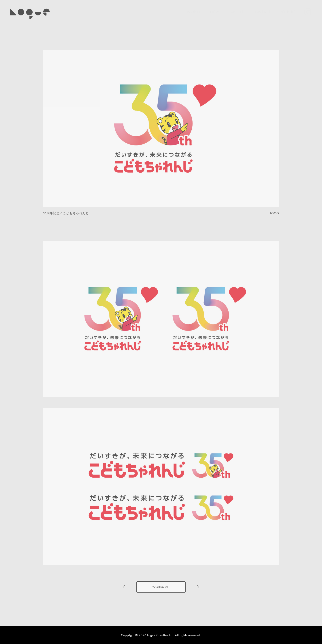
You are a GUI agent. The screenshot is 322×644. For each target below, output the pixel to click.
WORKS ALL (161, 587)
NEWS (216, 12)
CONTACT (262, 12)
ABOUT (237, 12)
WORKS (194, 12)
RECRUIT (288, 12)
